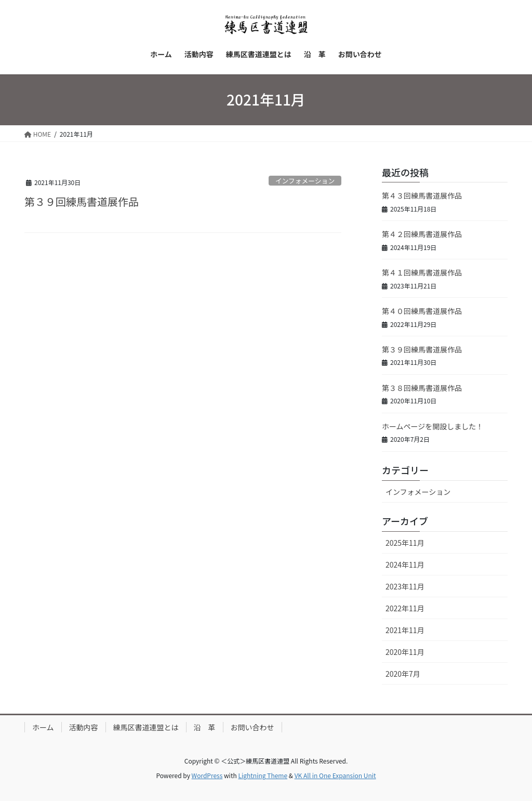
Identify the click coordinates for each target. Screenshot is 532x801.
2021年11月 (405, 630)
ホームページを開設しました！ (433, 426)
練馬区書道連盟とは (146, 727)
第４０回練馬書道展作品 (422, 311)
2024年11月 (405, 564)
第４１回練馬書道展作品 (422, 272)
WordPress (207, 775)
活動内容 (84, 727)
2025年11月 (405, 543)
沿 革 (205, 727)
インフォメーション (305, 181)
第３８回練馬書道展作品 (422, 388)
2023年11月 (405, 586)
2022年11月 (405, 608)
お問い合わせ (252, 727)
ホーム (43, 727)
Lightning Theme (263, 775)
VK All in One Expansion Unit (335, 775)
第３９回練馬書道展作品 (82, 201)
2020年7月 (403, 674)
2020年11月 (405, 652)
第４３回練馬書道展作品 (422, 195)
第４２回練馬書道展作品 (422, 234)
